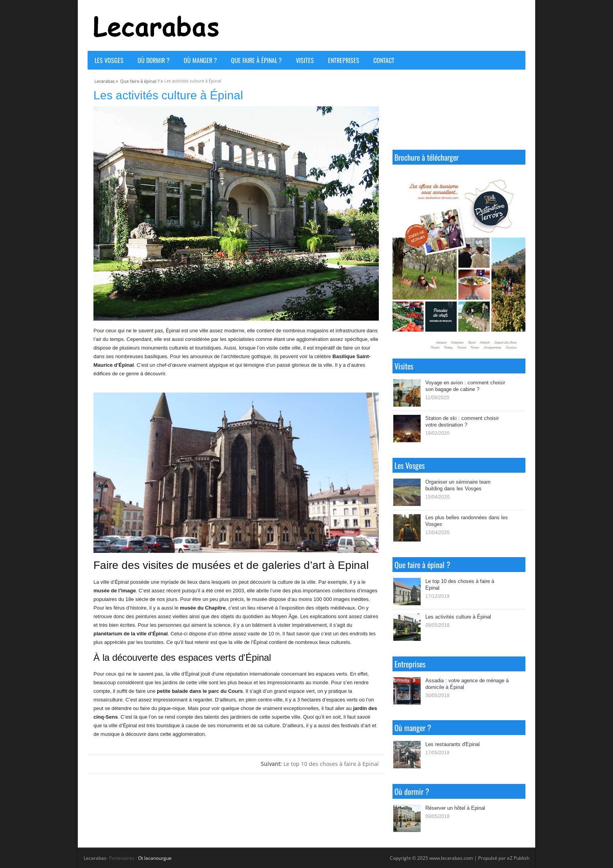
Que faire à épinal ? (256, 60)
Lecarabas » (106, 80)
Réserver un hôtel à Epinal (455, 808)
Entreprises (344, 60)
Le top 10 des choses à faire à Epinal (320, 764)
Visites (305, 60)
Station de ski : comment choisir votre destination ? (462, 421)
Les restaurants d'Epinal (453, 744)
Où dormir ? (154, 60)
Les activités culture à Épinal (458, 617)
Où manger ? (200, 60)
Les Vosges (109, 60)
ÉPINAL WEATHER (459, 113)
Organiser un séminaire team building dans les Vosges (458, 485)
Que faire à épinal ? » (141, 80)
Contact (384, 60)
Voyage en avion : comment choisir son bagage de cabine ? (465, 386)
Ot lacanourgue (155, 858)
